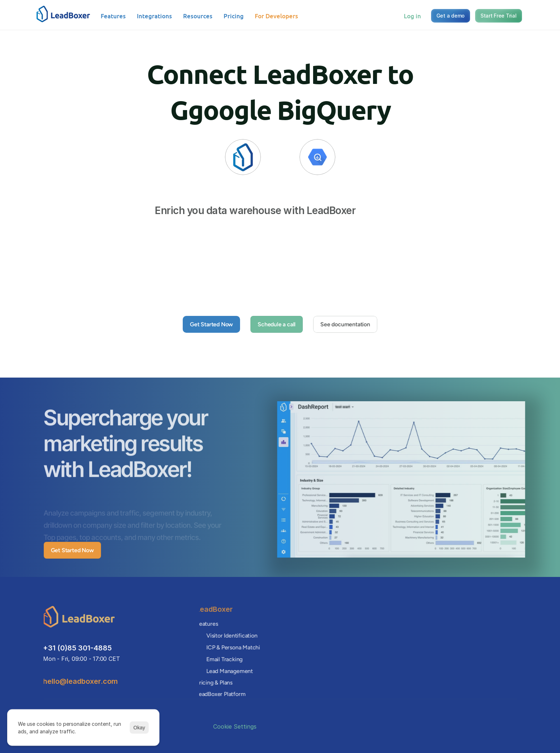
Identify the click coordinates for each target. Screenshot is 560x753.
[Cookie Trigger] (235, 726)
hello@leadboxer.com (79, 681)
